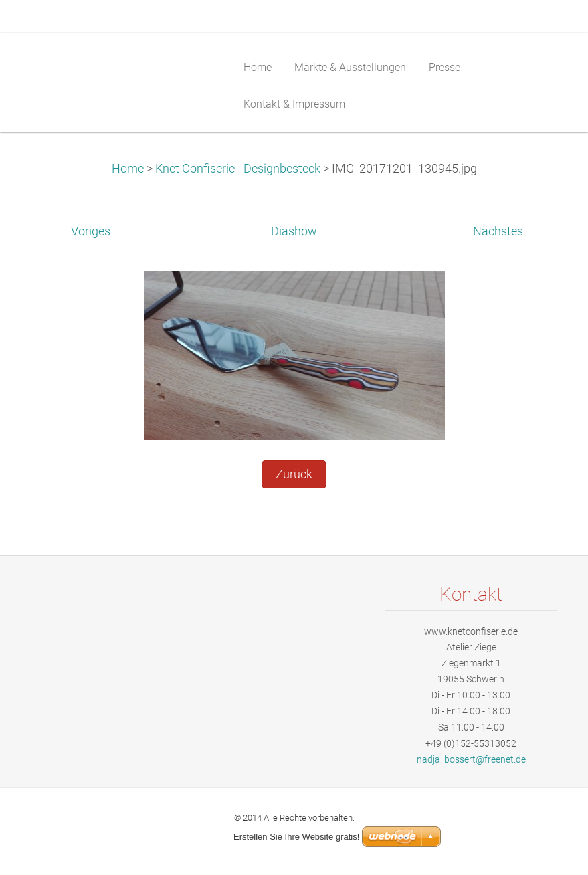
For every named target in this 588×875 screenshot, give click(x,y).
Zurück (294, 474)
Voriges (91, 231)
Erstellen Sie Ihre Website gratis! (296, 837)
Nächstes (498, 231)
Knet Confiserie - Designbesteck (239, 169)
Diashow (294, 231)
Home (128, 169)
